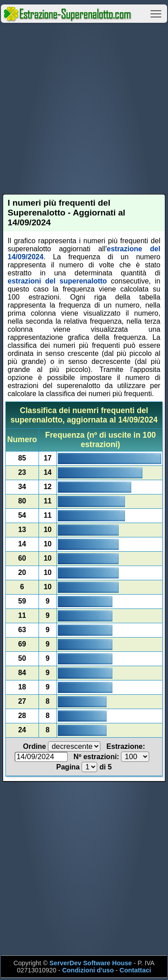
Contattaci (135, 970)
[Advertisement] (84, 108)
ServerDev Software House (90, 963)
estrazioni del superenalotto (57, 281)
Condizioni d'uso (88, 970)
